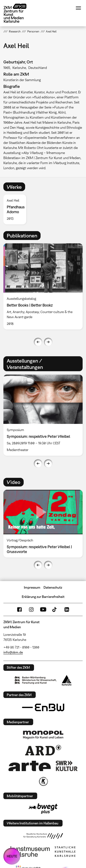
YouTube (43, 609)
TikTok (55, 609)
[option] (16, 209)
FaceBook (19, 609)
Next (48, 342)
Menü (78, 8)
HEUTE (12, 856)
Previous (38, 342)
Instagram (31, 609)
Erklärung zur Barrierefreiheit (43, 597)
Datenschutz (53, 587)
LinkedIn (67, 609)
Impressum (32, 587)
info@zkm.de (13, 652)
